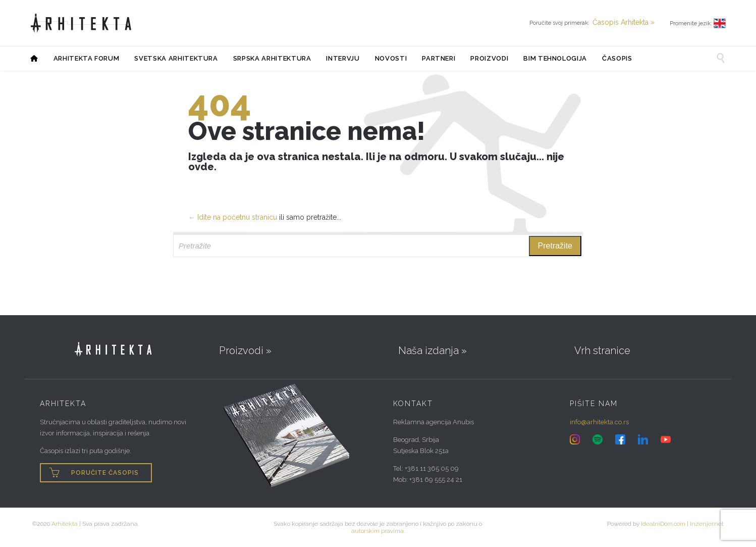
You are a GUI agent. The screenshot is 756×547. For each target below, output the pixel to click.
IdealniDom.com (663, 524)
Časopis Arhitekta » (624, 22)
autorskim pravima (377, 531)
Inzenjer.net (707, 524)
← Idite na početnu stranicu (233, 217)
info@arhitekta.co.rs (599, 422)
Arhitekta (65, 524)
